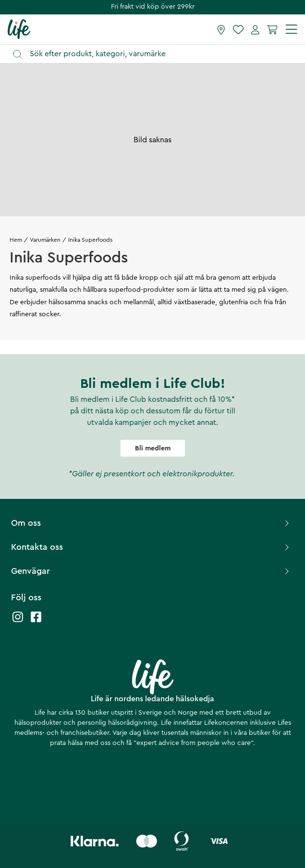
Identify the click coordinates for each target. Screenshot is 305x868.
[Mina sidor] (255, 29)
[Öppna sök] (157, 54)
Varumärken (45, 240)
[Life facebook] (36, 622)
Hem (16, 240)
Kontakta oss (151, 547)
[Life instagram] (18, 622)
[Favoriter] (238, 29)
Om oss (151, 523)
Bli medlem (153, 448)
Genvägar (151, 571)
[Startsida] (19, 29)
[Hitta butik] (221, 29)
